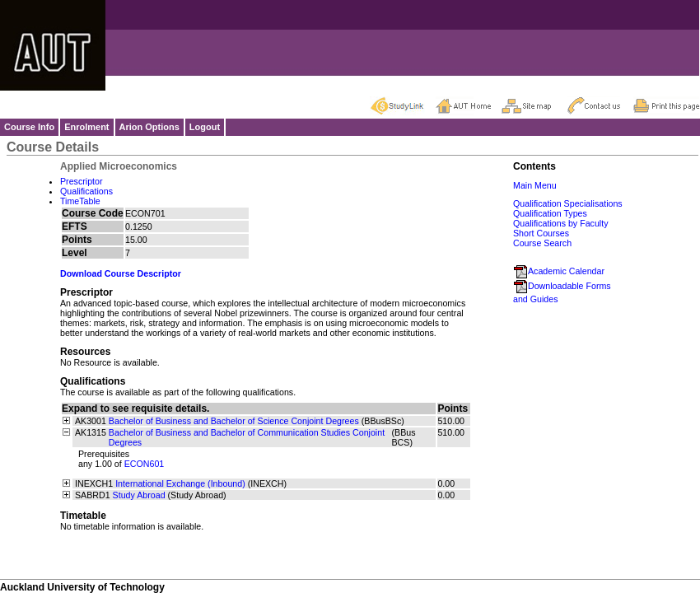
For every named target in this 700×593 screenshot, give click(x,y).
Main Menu (535, 185)
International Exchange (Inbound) (180, 483)
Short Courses (541, 233)
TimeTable (80, 201)
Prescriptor (82, 181)
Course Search (542, 243)
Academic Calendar (559, 271)
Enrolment (86, 127)
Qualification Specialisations (568, 203)
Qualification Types (550, 213)
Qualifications (86, 191)
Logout (205, 127)
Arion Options (149, 127)
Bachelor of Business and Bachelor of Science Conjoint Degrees (234, 421)
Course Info (29, 127)
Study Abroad (139, 495)
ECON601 (145, 464)
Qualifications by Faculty (561, 223)
